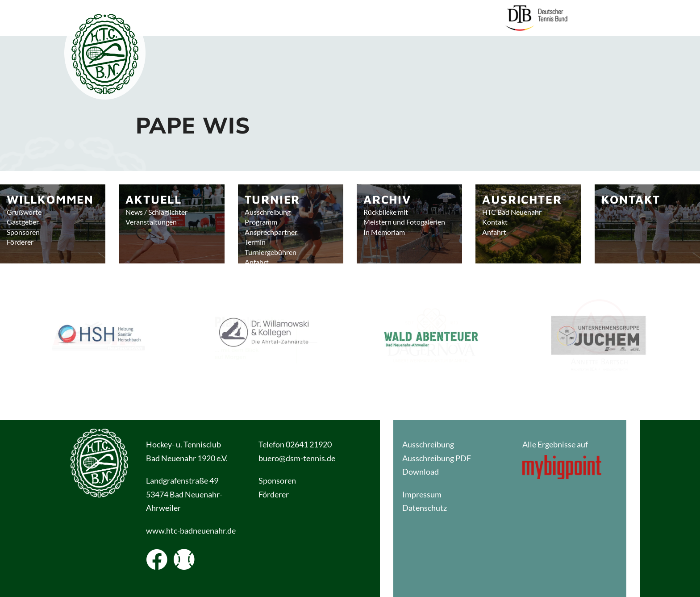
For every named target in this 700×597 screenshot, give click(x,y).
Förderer (274, 494)
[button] (99, 339)
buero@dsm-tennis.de (297, 458)
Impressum (422, 494)
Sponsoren (277, 480)
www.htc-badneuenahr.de (191, 530)
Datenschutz (425, 508)
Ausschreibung (428, 444)
